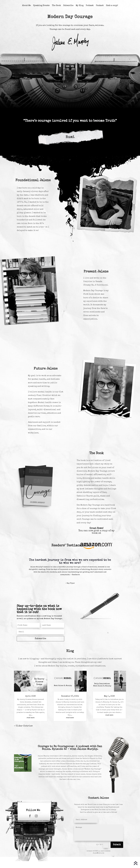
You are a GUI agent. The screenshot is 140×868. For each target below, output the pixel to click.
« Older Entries (23, 726)
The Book (56, 6)
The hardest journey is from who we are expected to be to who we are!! (70, 562)
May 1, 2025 (109, 696)
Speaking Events (41, 6)
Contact (100, 6)
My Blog (80, 6)
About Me (26, 6)
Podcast (90, 6)
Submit (117, 845)
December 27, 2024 (70, 696)
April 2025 (31, 696)
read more (31, 718)
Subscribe (68, 6)
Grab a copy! (112, 6)
